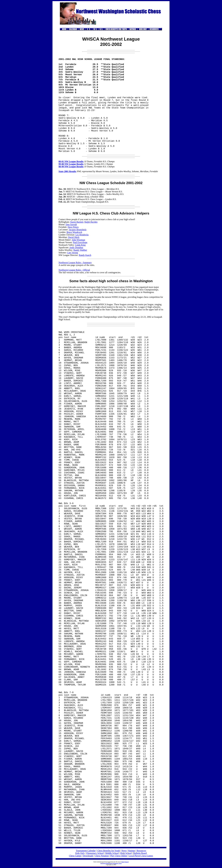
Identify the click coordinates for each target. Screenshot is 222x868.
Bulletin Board (140, 853)
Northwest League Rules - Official (74, 270)
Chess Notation (102, 856)
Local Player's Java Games (141, 856)
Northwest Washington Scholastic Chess (111, 863)
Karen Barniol (77, 222)
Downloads (88, 856)
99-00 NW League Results (71, 164)
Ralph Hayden (91, 222)
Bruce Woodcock (74, 232)
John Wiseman (78, 240)
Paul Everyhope (80, 242)
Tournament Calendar (86, 851)
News (124, 851)
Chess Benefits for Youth (109, 851)
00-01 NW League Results (71, 161)
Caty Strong (73, 253)
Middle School (112, 853)
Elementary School (95, 853)
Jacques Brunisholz (78, 230)
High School (126, 853)
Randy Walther (80, 250)
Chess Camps (75, 856)
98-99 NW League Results (71, 167)
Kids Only (80, 853)
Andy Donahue (76, 247)
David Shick (74, 237)
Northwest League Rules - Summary (75, 263)
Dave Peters (73, 227)
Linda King (80, 245)
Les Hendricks (82, 235)
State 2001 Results (67, 171)
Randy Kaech (85, 255)
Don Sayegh (71, 224)
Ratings (132, 851)
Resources (141, 851)
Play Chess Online (119, 856)
